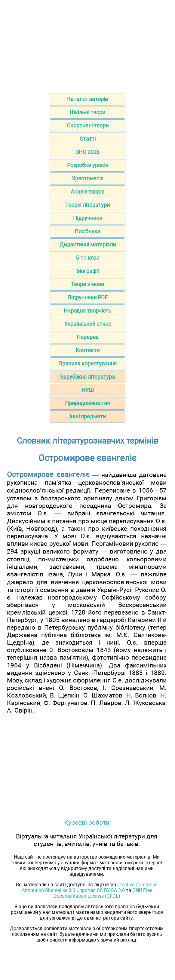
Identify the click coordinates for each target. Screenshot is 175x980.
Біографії (87, 271)
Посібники (87, 231)
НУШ (88, 390)
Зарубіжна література (87, 377)
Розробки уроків (88, 165)
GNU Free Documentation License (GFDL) (103, 893)
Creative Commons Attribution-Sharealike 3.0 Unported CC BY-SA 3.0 (90, 887)
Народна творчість (87, 311)
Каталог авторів (87, 99)
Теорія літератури (87, 205)
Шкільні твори (87, 112)
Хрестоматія (88, 178)
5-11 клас (87, 258)
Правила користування (87, 363)
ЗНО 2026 (87, 152)
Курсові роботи (87, 822)
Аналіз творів (87, 192)
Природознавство (87, 403)
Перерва (88, 337)
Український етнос (88, 324)
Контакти (87, 350)
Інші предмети (88, 416)
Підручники (88, 218)
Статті (88, 139)
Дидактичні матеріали (88, 244)
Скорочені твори (88, 125)
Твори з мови (87, 284)
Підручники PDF (87, 297)
